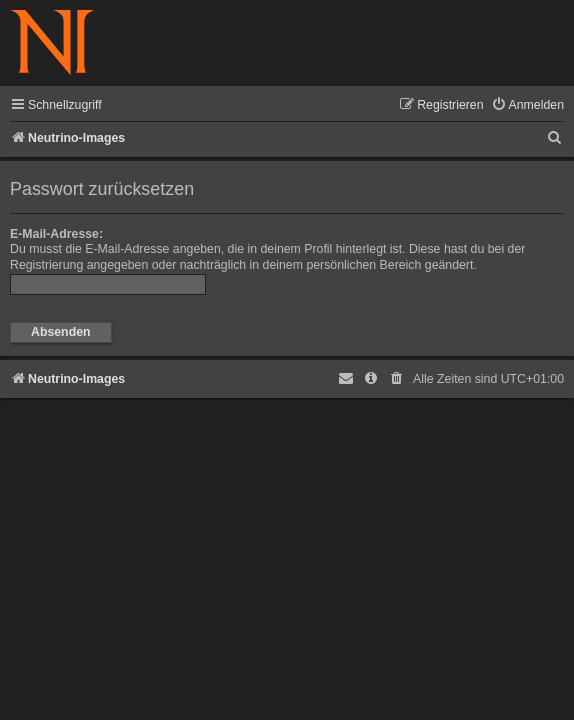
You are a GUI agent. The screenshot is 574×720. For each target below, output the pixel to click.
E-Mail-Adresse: (56, 234)
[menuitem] (527, 105)
